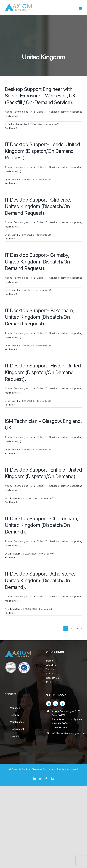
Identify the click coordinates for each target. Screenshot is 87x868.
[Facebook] (62, 704)
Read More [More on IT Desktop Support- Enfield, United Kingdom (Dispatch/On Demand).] (10, 502)
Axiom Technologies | (47, 769)
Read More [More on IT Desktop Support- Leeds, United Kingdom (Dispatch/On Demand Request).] (10, 183)
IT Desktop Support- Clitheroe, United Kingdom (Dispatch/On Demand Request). (38, 206)
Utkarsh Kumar (15, 498)
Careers (51, 674)
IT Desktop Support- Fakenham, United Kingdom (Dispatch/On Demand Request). (39, 317)
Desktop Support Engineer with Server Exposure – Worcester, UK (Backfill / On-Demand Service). (40, 96)
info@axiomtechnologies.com (67, 733)
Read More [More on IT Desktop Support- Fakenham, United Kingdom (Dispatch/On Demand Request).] (10, 349)
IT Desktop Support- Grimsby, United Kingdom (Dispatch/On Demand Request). (37, 262)
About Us (51, 665)
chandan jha (14, 180)
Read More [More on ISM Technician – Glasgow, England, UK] (10, 454)
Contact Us (52, 678)
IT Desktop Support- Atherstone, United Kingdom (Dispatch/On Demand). (40, 580)
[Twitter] (56, 704)
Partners (51, 682)
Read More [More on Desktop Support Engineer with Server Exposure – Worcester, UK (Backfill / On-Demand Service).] (10, 128)
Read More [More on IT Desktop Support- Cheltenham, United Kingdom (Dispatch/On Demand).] (10, 557)
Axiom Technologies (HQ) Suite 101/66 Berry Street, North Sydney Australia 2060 (67, 717)
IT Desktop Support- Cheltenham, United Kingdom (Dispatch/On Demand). (41, 525)
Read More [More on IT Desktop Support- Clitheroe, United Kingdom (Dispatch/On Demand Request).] (10, 239)
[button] (23, 708)
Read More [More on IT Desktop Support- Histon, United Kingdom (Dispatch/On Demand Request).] (10, 405)
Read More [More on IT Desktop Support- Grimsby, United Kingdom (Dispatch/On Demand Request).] (10, 294)
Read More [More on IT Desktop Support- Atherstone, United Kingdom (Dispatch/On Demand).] (10, 613)
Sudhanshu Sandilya (18, 124)
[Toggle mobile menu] (81, 8)
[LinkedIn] (49, 704)
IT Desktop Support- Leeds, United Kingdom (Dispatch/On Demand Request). (42, 151)
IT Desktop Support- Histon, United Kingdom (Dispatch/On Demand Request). (43, 372)
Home (50, 661)
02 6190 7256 (59, 728)
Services (51, 669)
